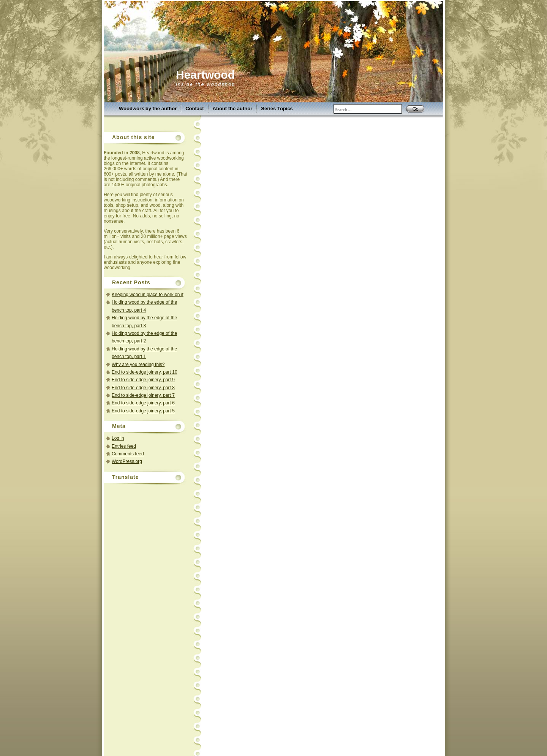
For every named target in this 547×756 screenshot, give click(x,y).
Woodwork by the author (148, 109)
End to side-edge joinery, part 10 (145, 372)
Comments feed (128, 454)
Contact (194, 109)
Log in (118, 438)
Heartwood (205, 75)
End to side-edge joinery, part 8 (143, 388)
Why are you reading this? (138, 365)
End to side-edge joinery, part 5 (143, 411)
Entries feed (124, 446)
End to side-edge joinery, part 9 (143, 380)
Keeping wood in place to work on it (148, 295)
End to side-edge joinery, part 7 (143, 395)
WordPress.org (127, 461)
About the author (233, 109)
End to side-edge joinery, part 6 (143, 403)
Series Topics (277, 109)
